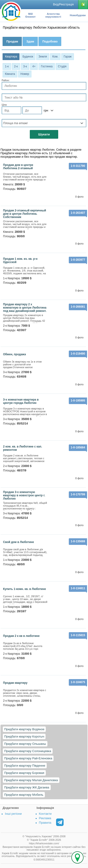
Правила (45, 823)
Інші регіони (13, 814)
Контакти (45, 814)
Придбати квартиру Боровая (24, 773)
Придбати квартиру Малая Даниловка (31, 780)
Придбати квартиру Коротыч (24, 736)
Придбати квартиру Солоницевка (28, 751)
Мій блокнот (31, 15)
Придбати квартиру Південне (25, 766)
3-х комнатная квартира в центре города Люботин (21, 401)
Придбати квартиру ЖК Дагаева (27, 787)
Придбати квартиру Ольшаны (25, 744)
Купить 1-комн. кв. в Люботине (25, 589)
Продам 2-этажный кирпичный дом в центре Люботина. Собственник (25, 214)
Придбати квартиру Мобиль (24, 795)
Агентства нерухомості (53, 15)
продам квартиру (15, 683)
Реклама (45, 818)
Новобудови (78, 15)
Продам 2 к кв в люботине (21, 636)
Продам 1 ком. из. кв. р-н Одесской (20, 260)
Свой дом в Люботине (19, 542)
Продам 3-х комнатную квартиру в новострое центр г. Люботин (24, 495)
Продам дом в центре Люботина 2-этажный (18, 167)
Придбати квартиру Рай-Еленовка (28, 758)
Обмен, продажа (14, 354)
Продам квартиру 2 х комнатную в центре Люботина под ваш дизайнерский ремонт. (25, 308)
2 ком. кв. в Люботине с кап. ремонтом (23, 448)
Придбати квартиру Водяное (24, 729)
